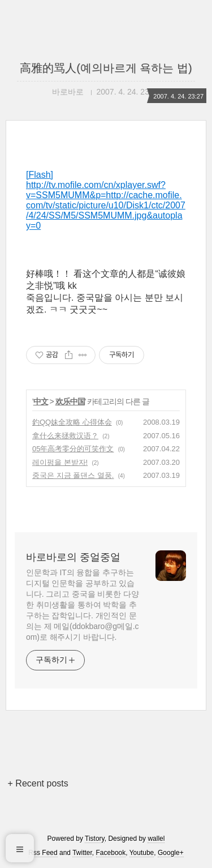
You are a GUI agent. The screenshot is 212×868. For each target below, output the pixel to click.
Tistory (95, 839)
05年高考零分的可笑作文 (73, 449)
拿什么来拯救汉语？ (65, 436)
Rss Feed (43, 853)
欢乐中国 (70, 401)
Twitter (82, 853)
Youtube (142, 853)
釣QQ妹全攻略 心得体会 (72, 422)
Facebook (111, 853)
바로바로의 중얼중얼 (73, 557)
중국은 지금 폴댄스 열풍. (73, 475)
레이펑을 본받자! (60, 462)
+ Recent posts (38, 783)
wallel (156, 839)
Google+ (171, 853)
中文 (41, 401)
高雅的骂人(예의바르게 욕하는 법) (106, 68)
